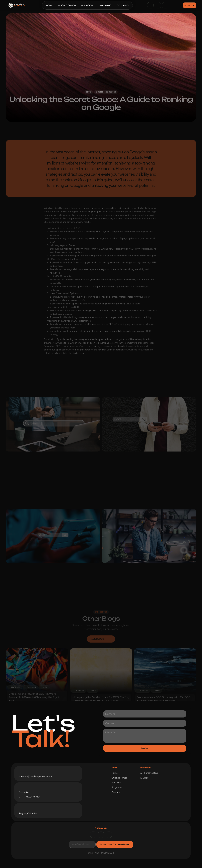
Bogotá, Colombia (28, 813)
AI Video (144, 778)
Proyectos (117, 787)
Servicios (116, 783)
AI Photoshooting (149, 773)
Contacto (116, 792)
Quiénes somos (119, 778)
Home (115, 773)
